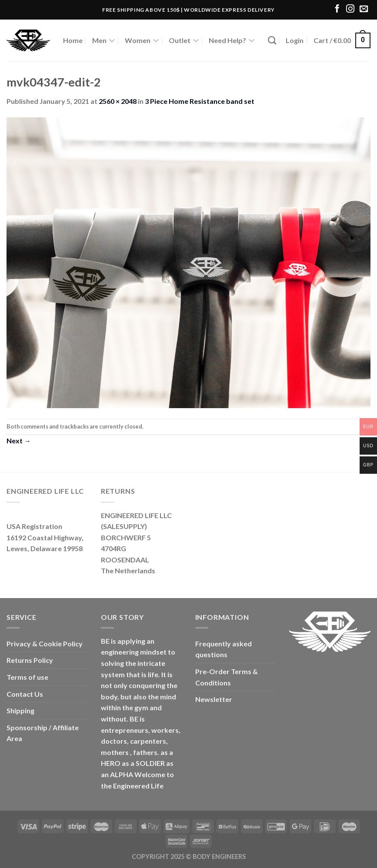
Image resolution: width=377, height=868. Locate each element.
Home (73, 40)
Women (142, 40)
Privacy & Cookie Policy (45, 644)
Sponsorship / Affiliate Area (43, 733)
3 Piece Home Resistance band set (200, 101)
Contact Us (25, 694)
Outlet (184, 40)
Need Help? (232, 40)
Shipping (20, 710)
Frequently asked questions (224, 649)
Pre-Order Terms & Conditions (227, 677)
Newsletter (214, 699)
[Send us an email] (364, 9)
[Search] (272, 40)
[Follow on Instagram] (350, 9)
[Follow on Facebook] (337, 9)
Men (104, 40)
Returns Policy (30, 660)
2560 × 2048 (118, 101)
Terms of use (27, 677)
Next (19, 441)
